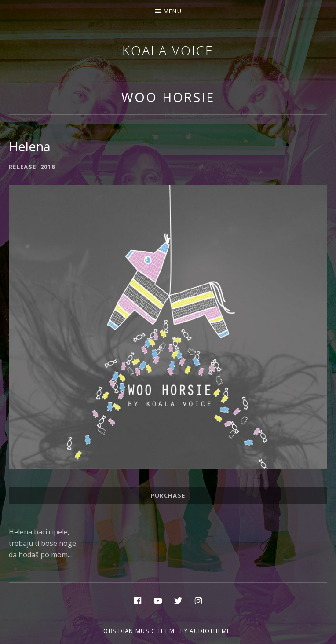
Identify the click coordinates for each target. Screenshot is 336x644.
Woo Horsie (168, 97)
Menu (173, 11)
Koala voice (168, 50)
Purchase (168, 495)
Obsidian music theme (141, 631)
